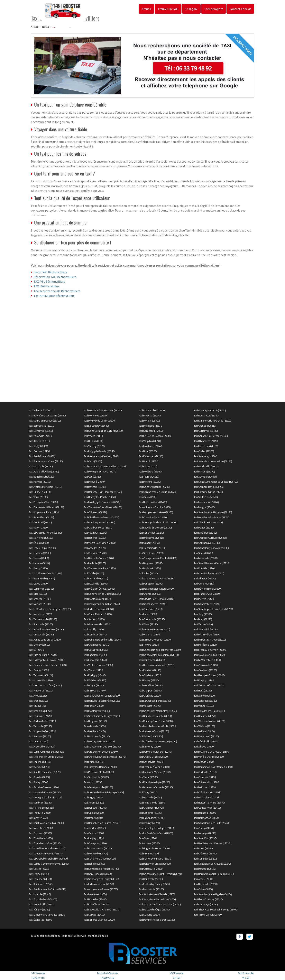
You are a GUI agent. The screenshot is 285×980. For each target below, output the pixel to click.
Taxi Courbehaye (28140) (207, 543)
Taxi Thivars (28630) (149, 645)
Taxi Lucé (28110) (38, 594)
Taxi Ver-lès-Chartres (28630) (209, 757)
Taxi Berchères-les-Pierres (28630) (212, 843)
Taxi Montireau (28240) (151, 446)
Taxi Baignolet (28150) (95, 721)
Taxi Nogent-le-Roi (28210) (43, 731)
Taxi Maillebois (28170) (41, 614)
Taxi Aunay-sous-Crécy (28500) (45, 640)
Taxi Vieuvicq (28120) (150, 706)
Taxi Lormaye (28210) (205, 833)
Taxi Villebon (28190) (204, 726)
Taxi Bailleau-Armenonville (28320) (157, 665)
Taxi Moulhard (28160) (150, 471)
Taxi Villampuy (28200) (95, 533)
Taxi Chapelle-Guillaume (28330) (210, 538)
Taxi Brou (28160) (148, 451)
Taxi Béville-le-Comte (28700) (99, 558)
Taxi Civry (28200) (93, 461)
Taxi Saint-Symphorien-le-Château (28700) (216, 482)
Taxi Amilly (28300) (38, 446)
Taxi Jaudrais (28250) (95, 828)
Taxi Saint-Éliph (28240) (206, 629)
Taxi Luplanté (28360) (95, 563)
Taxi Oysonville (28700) (96, 578)
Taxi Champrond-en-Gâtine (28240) (102, 604)
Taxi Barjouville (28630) (206, 884)
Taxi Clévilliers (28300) (205, 670)
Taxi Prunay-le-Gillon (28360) (44, 502)
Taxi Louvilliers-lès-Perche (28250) (212, 517)
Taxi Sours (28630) (203, 553)
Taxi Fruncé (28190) (94, 762)
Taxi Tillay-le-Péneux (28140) (208, 522)
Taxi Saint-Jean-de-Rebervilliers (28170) (160, 904)
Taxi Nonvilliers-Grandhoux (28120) (47, 848)
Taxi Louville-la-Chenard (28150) (155, 528)
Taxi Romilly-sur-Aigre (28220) (154, 782)
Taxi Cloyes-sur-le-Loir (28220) (210, 655)
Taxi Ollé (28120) (37, 706)
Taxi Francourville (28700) (207, 594)
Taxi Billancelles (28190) (206, 441)
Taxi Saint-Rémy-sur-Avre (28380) (211, 548)
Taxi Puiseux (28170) (204, 471)
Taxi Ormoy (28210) (204, 584)
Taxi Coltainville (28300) (151, 869)
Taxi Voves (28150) (94, 436)
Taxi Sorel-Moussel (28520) (98, 874)
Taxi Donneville (246, 973)
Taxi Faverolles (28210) (151, 456)
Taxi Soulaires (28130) (150, 813)
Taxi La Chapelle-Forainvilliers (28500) (49, 859)
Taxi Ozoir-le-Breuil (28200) (43, 899)
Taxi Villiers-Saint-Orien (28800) (100, 543)
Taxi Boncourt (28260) (95, 808)
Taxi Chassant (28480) (95, 553)
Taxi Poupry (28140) (204, 680)
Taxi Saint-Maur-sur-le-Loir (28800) (47, 823)
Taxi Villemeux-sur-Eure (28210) (100, 568)
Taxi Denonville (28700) (151, 879)
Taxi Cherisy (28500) (39, 645)
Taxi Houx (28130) (203, 690)
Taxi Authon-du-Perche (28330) (155, 507)
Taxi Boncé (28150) (149, 461)
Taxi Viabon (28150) (204, 706)
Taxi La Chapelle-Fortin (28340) (155, 701)
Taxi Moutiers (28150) (95, 731)
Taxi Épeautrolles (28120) (152, 410)
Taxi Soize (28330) (148, 573)
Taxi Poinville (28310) (40, 482)
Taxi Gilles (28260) (148, 838)
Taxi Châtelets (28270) (96, 512)
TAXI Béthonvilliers (47, 286)
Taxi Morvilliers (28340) (151, 685)
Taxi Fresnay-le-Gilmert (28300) (210, 650)
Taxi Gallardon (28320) (205, 701)
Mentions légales (98, 936)
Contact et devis (240, 9)
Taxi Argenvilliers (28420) (42, 747)
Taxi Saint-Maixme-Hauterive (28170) (213, 512)
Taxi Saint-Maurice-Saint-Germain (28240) (161, 874)
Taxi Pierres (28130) (204, 599)
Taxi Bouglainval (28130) (41, 477)
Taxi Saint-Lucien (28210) (42, 410)
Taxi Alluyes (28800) (204, 747)
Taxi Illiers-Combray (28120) (208, 899)
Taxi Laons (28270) (38, 741)
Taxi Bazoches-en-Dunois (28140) (46, 629)
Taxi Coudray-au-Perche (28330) (46, 853)
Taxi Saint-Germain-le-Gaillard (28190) (104, 431)
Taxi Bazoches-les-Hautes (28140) (102, 823)
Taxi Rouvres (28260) (95, 538)
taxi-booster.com (50, 936)
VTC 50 (177, 978)
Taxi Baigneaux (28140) (151, 563)
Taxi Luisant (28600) (149, 853)
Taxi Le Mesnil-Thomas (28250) (45, 792)
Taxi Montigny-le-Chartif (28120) (46, 797)
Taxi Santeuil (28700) (95, 619)
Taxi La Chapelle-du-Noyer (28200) (47, 660)
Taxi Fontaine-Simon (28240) (209, 492)
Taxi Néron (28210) (39, 528)
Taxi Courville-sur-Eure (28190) (45, 843)
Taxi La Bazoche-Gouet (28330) (155, 640)
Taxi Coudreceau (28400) (152, 660)
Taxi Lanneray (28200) (150, 747)
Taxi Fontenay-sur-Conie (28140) (46, 461)
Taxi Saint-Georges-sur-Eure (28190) (213, 461)
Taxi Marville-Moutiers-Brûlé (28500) (158, 726)
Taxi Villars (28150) (148, 624)
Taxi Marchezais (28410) (41, 808)
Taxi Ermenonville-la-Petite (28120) (47, 915)
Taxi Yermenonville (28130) (43, 619)
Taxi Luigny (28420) (94, 797)
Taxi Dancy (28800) (39, 568)
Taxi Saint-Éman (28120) (151, 553)
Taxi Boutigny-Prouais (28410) (100, 522)
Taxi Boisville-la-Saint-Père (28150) (102, 701)
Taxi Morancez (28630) (96, 415)
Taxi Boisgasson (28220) (207, 818)
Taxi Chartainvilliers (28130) (153, 517)
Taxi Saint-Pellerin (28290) (207, 604)
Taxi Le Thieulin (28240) (41, 466)
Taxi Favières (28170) (150, 670)
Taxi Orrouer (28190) (40, 451)
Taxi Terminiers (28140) (41, 675)
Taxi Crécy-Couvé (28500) (42, 548)
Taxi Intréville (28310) (40, 894)
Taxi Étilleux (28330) (39, 543)
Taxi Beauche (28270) (205, 716)
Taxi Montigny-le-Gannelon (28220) (102, 502)
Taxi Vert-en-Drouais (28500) (99, 665)
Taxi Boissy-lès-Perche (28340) (100, 497)
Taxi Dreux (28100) (38, 701)
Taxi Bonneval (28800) (205, 813)
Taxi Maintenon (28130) (41, 538)
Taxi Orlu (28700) (148, 497)
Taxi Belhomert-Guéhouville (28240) (103, 640)
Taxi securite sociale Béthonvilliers (57, 291)
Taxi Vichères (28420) (95, 680)
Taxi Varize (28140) (203, 624)
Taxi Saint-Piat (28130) (205, 838)
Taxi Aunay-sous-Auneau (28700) (101, 889)
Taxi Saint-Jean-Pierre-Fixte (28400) (158, 899)
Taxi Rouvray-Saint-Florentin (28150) (103, 492)
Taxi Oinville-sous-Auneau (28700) (102, 517)
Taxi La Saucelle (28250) (41, 634)
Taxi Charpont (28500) (150, 690)
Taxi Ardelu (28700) (204, 879)
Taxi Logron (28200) (94, 706)
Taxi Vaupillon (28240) (150, 441)
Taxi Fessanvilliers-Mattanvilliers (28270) (105, 466)
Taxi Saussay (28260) (40, 736)
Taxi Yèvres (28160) (149, 477)
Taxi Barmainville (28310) (42, 426)
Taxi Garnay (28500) (39, 670)
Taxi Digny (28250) (38, 818)
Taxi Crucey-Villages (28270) (154, 757)
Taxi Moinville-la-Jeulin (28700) (100, 421)
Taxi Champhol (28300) (96, 843)
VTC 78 (246, 978)
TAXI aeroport (214, 9)
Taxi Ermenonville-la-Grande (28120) (213, 421)
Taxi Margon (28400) (204, 507)
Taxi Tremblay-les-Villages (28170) (157, 828)
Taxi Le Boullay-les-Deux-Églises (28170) (50, 609)
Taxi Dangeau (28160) (205, 869)
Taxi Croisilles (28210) (150, 696)
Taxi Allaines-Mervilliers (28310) (45, 487)
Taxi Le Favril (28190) (204, 731)
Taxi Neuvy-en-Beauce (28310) (45, 421)
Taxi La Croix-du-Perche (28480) (45, 533)
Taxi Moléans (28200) (150, 482)
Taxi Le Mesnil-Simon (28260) (154, 731)
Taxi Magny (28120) (94, 685)
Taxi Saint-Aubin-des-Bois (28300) (46, 752)
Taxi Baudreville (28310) (206, 466)
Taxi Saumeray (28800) (206, 456)
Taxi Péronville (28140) (41, 436)
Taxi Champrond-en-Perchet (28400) (158, 558)
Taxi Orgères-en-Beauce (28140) (101, 752)
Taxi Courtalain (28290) (41, 716)
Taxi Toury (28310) (148, 792)
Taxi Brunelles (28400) (95, 899)
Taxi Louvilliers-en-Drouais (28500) (212, 752)
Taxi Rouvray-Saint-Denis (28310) (156, 721)
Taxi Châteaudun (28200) (207, 782)
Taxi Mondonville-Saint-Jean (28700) (103, 410)
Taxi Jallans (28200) (94, 803)
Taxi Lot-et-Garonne (107, 973)
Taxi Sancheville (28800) (96, 777)
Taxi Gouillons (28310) (150, 675)
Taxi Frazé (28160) (203, 848)
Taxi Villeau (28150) (94, 670)
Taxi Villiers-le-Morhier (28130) (209, 721)
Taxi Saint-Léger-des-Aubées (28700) (213, 609)
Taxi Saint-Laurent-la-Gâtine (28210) (47, 889)
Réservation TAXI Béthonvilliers (55, 277)
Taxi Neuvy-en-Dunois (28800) (209, 675)
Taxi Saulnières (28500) (206, 497)
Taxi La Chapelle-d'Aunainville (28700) (158, 522)
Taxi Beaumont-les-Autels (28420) (157, 589)
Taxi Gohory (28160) (149, 543)
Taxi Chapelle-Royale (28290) (209, 487)
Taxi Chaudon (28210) (205, 426)
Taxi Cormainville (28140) (152, 619)
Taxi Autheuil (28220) (204, 696)
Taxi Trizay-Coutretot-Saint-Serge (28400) (216, 909)
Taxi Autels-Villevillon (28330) (44, 471)
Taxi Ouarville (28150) (40, 492)
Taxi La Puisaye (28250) (206, 904)
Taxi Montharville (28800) (97, 711)
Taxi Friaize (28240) (39, 874)
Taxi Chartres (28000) (150, 594)
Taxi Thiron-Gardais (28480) (208, 915)
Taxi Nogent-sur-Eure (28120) (44, 512)
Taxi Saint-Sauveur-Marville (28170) (157, 894)
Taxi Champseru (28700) (152, 808)
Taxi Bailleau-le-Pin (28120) (43, 721)
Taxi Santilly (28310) (94, 629)
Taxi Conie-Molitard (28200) (98, 614)
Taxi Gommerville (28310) (97, 624)
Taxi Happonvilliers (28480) (153, 502)
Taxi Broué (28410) (94, 818)
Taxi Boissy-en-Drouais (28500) (155, 864)
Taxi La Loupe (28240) (95, 690)
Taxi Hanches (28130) (40, 762)
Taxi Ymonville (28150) (40, 726)
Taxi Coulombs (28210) (151, 609)
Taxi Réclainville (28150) (206, 741)
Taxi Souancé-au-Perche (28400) (211, 436)
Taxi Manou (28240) (204, 528)
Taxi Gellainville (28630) (96, 650)
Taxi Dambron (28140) (40, 803)
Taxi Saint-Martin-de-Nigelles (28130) (213, 894)
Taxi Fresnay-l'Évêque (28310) (155, 767)
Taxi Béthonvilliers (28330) (207, 589)
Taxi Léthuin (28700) (204, 762)
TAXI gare (191, 9)
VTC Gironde (38, 973)
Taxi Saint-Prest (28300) (41, 589)
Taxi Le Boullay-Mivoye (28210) (210, 640)
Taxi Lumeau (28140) (40, 563)
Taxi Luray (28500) (148, 614)
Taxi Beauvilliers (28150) (41, 517)
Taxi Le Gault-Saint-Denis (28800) (156, 833)
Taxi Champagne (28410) (97, 645)
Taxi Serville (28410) (94, 915)
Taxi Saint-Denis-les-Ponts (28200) (157, 578)
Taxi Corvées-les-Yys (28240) (209, 573)
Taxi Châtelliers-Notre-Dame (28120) (158, 741)
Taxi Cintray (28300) (94, 813)
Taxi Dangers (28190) (95, 487)
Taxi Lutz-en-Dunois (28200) (43, 655)
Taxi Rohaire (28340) (94, 864)
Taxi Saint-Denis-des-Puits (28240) (212, 823)
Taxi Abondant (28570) (205, 477)
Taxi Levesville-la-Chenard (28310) (102, 909)
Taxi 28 (45, 27)
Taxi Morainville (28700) (96, 853)
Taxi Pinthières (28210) (41, 690)
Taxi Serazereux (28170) (152, 431)
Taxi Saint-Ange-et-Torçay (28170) (101, 879)
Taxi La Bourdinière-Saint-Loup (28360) (104, 792)
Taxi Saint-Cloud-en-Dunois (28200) (102, 696)
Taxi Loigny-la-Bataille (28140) (99, 451)
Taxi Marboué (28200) (150, 568)
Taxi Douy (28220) (203, 619)
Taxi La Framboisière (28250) (99, 884)
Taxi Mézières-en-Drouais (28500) (46, 757)
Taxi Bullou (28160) (94, 441)
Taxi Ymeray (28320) (94, 446)
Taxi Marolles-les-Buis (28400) (209, 711)
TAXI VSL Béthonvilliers (49, 281)
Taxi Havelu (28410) (39, 558)
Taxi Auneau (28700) (149, 843)
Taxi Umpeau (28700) (40, 599)
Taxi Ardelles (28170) (95, 548)
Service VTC (38, 978)
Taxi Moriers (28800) (149, 421)
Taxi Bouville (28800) (40, 777)
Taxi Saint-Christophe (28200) (154, 487)
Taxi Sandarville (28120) (151, 762)
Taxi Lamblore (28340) (95, 655)
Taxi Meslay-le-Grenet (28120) (100, 741)
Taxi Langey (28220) (94, 838)
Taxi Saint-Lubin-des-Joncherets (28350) (160, 650)
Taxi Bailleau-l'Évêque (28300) (154, 909)
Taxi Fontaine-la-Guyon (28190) (100, 859)
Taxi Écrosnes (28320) (40, 833)
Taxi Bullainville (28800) (96, 584)
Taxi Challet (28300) (204, 451)
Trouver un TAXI (168, 9)
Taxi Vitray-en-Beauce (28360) (155, 629)
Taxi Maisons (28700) (40, 604)
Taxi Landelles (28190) (205, 533)
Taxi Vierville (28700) (39, 767)
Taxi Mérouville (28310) (41, 431)
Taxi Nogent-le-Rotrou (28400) (155, 848)
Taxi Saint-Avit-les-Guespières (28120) (159, 655)
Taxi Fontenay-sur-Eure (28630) (155, 859)
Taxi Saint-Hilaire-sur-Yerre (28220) (212, 563)
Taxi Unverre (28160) (150, 634)
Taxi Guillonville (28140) (206, 431)
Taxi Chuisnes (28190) (205, 777)
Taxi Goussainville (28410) (207, 808)
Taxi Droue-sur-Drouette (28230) (156, 787)
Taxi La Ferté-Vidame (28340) (99, 609)
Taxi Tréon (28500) (148, 777)
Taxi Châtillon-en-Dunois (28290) (46, 573)
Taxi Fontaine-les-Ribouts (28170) (46, 507)
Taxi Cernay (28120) (204, 828)
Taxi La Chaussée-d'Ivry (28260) (45, 685)
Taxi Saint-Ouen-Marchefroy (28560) (158, 711)
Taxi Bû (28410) (37, 650)
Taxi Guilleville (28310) (205, 772)
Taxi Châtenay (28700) (205, 853)
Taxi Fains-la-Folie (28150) (152, 803)
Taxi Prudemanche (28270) (98, 848)
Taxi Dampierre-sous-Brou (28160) (157, 920)
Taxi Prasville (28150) (150, 415)
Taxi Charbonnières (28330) (98, 528)
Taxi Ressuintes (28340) (206, 415)
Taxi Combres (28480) (95, 634)
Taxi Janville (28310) (39, 441)
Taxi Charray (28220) (149, 823)
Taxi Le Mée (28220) (39, 869)
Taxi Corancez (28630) (41, 879)
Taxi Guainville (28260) (150, 797)
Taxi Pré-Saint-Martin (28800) (99, 772)
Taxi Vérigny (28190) (39, 909)
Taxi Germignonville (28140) (98, 787)
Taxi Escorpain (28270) (96, 660)
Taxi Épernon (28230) (40, 553)
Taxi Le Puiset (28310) (205, 787)
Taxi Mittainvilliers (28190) (207, 634)
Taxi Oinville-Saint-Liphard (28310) (157, 599)
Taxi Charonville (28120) (206, 665)
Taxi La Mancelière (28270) (207, 660)
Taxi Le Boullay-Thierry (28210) (155, 884)
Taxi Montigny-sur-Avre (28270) (100, 471)
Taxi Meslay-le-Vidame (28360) (155, 772)
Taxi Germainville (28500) (42, 578)
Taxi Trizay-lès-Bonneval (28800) (101, 767)
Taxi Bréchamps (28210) (152, 538)
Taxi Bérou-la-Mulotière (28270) (155, 752)
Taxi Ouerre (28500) (94, 833)
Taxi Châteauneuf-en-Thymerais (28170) (105, 757)
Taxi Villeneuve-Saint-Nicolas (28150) (103, 507)
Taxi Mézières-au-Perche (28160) (101, 456)
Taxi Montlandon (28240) (207, 502)
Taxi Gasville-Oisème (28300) (44, 787)
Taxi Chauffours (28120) (96, 904)
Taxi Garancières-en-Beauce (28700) (48, 665)
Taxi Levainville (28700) (206, 558)
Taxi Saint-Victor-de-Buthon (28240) (102, 594)
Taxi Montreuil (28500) (40, 522)
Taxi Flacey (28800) (149, 680)
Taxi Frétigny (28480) (95, 675)
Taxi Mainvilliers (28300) (41, 828)
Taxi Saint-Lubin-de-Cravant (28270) (212, 864)
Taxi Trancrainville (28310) (152, 548)
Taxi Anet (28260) (38, 696)
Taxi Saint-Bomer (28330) (42, 456)
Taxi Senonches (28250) (151, 533)
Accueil (146, 9)
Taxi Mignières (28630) (96, 894)
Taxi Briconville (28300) (41, 624)
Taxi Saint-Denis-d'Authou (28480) (101, 869)
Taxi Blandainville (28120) (97, 736)
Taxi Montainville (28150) (42, 904)
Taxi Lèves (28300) (39, 584)
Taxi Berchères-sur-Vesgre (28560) (47, 415)
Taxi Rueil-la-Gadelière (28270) (45, 772)
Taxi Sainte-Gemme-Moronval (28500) (49, 864)
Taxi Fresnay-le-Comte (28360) (210, 410)
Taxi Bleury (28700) (39, 782)
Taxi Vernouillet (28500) (151, 736)
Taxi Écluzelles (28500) (41, 920)
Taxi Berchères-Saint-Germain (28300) (214, 874)
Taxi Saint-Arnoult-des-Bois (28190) (102, 747)
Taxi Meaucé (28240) (95, 482)
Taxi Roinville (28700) (205, 568)
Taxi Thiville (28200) (94, 573)
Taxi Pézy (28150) (148, 466)
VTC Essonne (177, 973)
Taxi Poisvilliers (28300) (41, 838)
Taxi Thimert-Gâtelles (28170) (209, 685)
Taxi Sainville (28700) (150, 915)
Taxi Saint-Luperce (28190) (153, 604)
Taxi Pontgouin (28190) (151, 584)
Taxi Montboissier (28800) (97, 599)
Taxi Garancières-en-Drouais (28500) (158, 492)
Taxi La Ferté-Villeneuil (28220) (100, 920)
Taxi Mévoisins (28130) (151, 426)
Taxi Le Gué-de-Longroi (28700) (155, 436)
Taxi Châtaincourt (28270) (207, 792)
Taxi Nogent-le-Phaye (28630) (209, 803)
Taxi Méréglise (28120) (206, 645)
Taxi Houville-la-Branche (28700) (156, 716)
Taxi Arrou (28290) (93, 782)
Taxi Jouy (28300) (203, 614)
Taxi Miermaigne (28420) (207, 797)
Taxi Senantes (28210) (205, 859)
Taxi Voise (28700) (38, 497)
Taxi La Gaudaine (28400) (152, 818)
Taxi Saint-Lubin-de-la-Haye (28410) (102, 716)
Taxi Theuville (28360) (40, 813)
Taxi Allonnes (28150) (205, 578)
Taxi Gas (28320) (92, 477)
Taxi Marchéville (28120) (151, 889)
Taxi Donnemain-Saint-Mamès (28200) (213, 767)
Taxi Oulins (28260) (203, 889)
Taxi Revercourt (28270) (206, 736)
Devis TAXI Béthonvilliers (50, 272)
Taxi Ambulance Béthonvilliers (54, 296)
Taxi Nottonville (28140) (41, 680)
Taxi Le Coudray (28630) (96, 426)
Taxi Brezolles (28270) (40, 711)
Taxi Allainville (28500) (95, 726)
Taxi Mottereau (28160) (206, 446)
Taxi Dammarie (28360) (41, 884)
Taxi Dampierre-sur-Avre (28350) (156, 512)
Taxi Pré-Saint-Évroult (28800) (99, 589)
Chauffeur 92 (107, 978)
